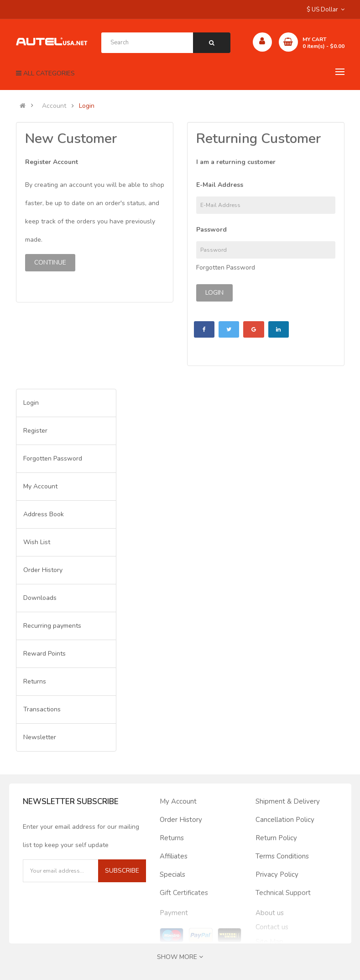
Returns (35, 681)
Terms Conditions (282, 856)
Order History (43, 570)
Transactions (42, 709)
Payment (174, 913)
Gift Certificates (184, 893)
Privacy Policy (277, 874)
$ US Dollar (326, 10)
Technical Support (283, 893)
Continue (50, 262)
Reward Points (44, 654)
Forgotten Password (226, 268)
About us (270, 913)
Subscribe (122, 871)
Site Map (269, 942)
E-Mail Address (220, 185)
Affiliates (174, 856)
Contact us (272, 927)
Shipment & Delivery (288, 801)
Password (211, 230)
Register (35, 431)
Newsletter (40, 737)
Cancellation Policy (285, 820)
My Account (40, 486)
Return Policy (276, 838)
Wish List (37, 542)
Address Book (44, 514)
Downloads (40, 598)
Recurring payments (52, 626)
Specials (172, 874)
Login (87, 106)
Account (54, 106)
